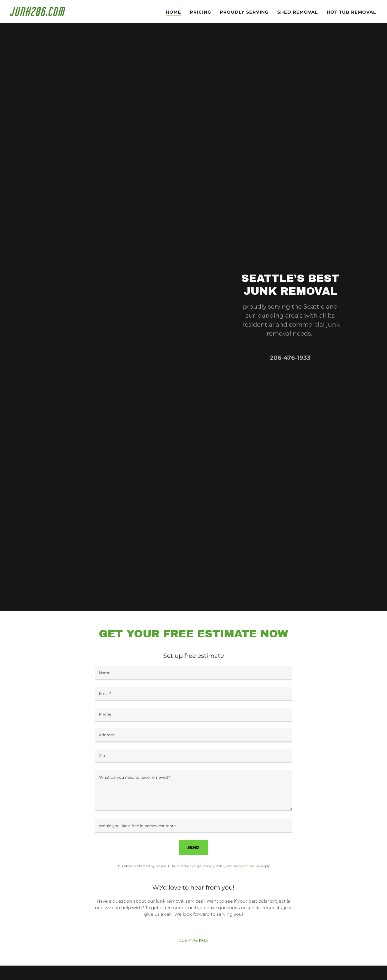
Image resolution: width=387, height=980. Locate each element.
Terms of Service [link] (247, 866)
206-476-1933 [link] (290, 358)
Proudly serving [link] (244, 12)
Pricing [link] (200, 12)
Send (193, 847)
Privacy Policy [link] (214, 866)
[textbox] (193, 673)
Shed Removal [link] (298, 12)
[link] (75, 15)
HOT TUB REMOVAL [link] (351, 12)
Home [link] (173, 12)
